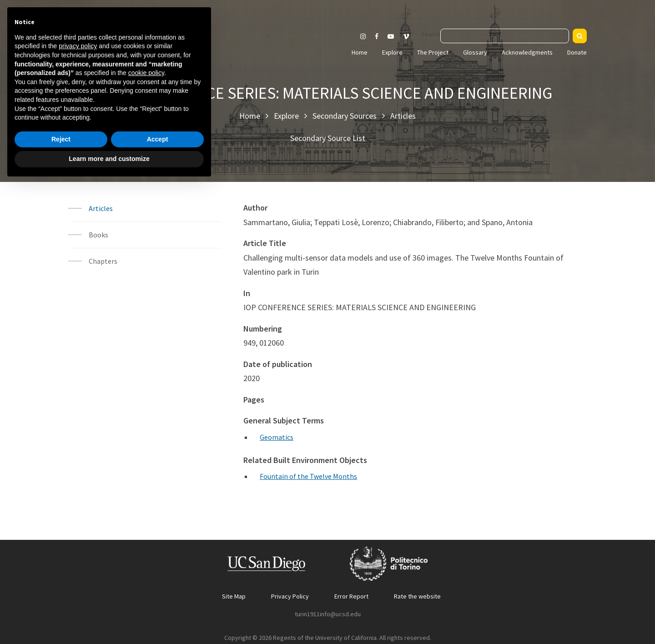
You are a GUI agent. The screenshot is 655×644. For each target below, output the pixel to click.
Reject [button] (61, 599)
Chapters (103, 261)
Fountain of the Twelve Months (308, 476)
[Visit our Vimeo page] (410, 36)
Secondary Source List (328, 138)
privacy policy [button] (78, 506)
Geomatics (277, 437)
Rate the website (417, 596)
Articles (403, 116)
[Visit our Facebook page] (377, 36)
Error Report (351, 596)
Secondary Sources (345, 116)
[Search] (580, 36)
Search (431, 34)
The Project (433, 52)
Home (360, 52)
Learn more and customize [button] (109, 619)
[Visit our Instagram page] (363, 36)
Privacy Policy (290, 596)
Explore (392, 52)
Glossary (475, 52)
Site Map (234, 596)
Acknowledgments (527, 52)
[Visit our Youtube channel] (391, 36)
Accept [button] (158, 599)
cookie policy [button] (146, 533)
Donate (577, 52)
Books (98, 235)
